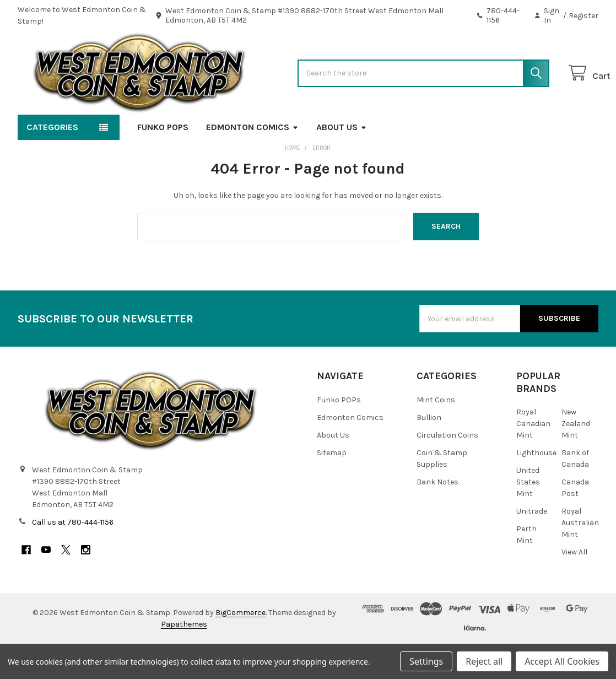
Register (583, 16)
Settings (426, 661)
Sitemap (332, 488)
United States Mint (528, 517)
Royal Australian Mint (580, 558)
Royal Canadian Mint (533, 459)
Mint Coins (436, 435)
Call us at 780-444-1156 (73, 557)
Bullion (429, 453)
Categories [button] (52, 162)
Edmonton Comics (252, 162)
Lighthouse (536, 488)
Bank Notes (437, 517)
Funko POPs (163, 162)
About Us (342, 162)
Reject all (484, 661)
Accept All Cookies (562, 661)
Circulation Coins (447, 470)
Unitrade (532, 546)
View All (574, 587)
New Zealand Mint (576, 459)
